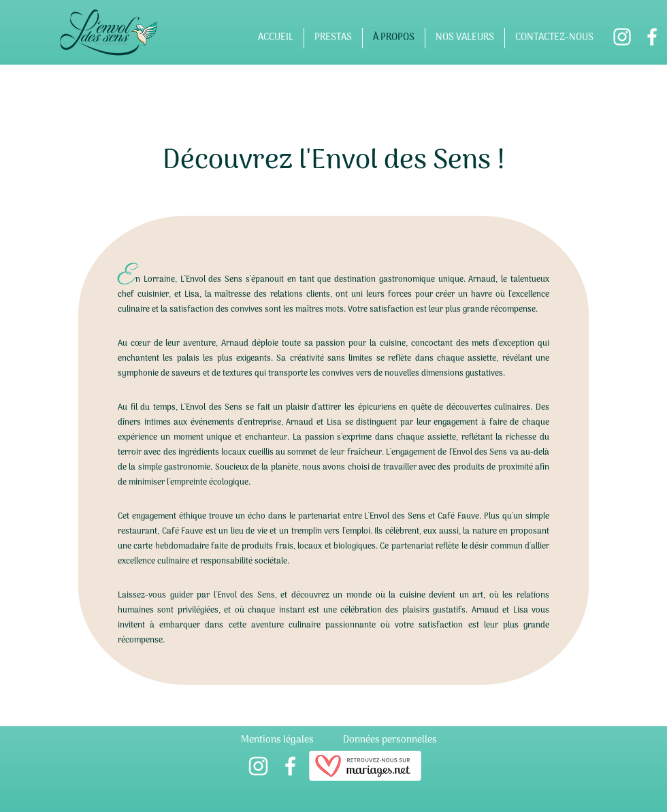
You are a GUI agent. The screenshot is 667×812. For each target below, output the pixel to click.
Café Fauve (184, 532)
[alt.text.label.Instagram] (622, 37)
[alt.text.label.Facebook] (652, 37)
